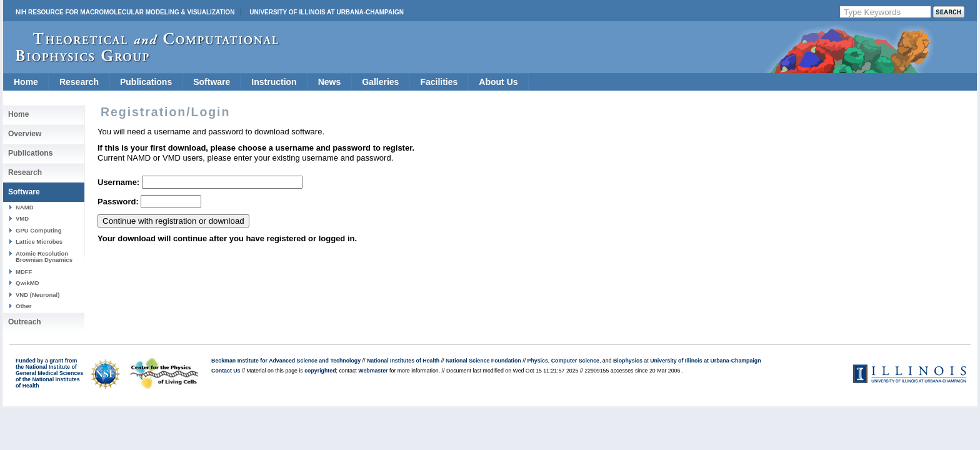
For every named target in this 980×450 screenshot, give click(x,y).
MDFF (24, 272)
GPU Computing (38, 230)
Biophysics (628, 361)
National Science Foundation (483, 361)
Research (79, 82)
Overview (25, 134)
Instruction (274, 82)
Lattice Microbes (39, 242)
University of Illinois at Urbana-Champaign (327, 12)
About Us (498, 82)
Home (26, 82)
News (330, 82)
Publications (146, 82)
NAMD (25, 207)
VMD (22, 218)
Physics (538, 361)
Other (23, 306)
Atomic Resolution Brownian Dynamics (44, 257)
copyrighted (320, 371)
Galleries (380, 82)
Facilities (439, 82)
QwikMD (27, 283)
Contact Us (226, 371)
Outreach (25, 322)
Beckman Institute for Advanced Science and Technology (286, 361)
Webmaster (373, 371)
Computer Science (575, 361)
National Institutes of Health (403, 361)
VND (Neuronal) (37, 295)
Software (212, 82)
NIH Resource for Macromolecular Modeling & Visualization (125, 12)
